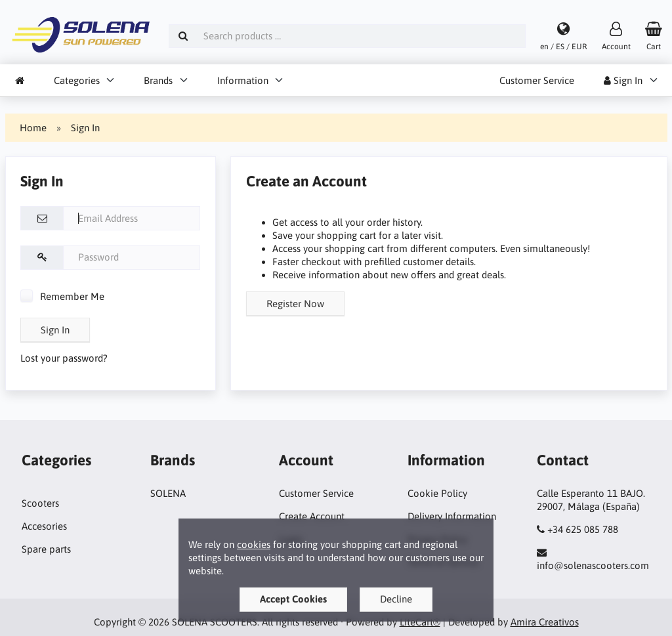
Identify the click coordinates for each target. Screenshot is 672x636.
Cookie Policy (437, 493)
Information (243, 80)
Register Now (295, 304)
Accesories (44, 526)
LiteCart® (420, 622)
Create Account (312, 516)
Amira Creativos (545, 622)
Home (33, 128)
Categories (77, 80)
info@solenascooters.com (593, 565)
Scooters (40, 503)
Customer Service (537, 80)
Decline (396, 599)
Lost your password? (64, 358)
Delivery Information (452, 516)
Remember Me (62, 296)
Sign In (623, 80)
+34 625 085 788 (583, 529)
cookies (254, 544)
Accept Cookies (293, 599)
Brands (158, 80)
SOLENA (168, 493)
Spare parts (46, 549)
